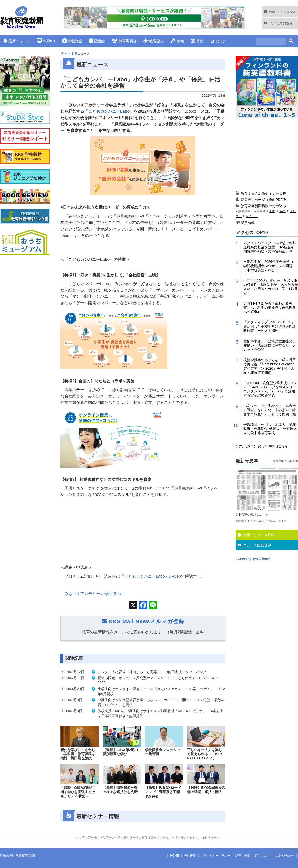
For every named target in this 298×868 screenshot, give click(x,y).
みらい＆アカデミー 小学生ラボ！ (95, 594)
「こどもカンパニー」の (150, 576)
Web (282, 211)
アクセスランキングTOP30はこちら (263, 446)
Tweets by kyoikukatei (253, 559)
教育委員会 (124, 41)
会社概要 (190, 856)
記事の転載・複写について (253, 856)
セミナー (220, 41)
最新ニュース (17, 41)
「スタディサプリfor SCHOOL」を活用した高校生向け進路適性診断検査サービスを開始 (270, 326)
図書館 (97, 41)
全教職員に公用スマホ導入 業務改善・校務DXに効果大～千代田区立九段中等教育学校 (270, 429)
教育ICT (46, 41)
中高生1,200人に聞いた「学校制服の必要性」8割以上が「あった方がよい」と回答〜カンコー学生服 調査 (271, 287)
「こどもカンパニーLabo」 (109, 111)
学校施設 (72, 41)
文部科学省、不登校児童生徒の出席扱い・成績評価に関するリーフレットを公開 (270, 345)
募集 (197, 41)
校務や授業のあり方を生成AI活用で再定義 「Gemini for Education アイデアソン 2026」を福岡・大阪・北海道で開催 (269, 366)
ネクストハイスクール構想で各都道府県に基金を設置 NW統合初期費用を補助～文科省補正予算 (270, 247)
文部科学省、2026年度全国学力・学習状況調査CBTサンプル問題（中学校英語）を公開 (270, 266)
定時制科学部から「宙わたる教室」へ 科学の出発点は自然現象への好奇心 (270, 308)
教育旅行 (153, 41)
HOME (175, 856)
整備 (177, 41)
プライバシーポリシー (216, 856)
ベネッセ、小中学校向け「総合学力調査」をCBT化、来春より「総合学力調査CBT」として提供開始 (270, 410)
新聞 (272, 211)
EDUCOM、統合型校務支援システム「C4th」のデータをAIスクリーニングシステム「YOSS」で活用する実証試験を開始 (270, 389)
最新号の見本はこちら (254, 515)
